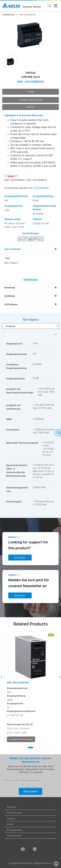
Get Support (20, 558)
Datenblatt (31, 107)
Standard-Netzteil (32, 7)
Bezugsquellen (30, 830)
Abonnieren (20, 595)
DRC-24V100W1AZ (27, 15)
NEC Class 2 (11, 263)
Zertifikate (10, 296)
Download (10, 288)
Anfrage (30, 92)
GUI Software (11, 304)
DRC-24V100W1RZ (39, 188)
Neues (30, 824)
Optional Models (13, 249)
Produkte (30, 807)
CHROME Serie (9, 15)
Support (30, 818)
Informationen (30, 836)
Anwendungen (30, 813)
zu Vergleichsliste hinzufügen (30, 100)
